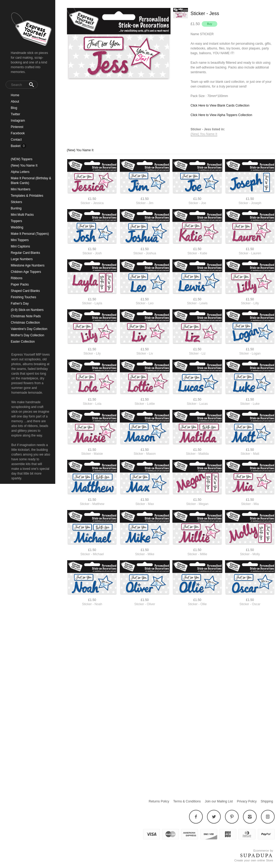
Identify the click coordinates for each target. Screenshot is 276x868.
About (15, 102)
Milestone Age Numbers (28, 265)
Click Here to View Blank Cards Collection (220, 105)
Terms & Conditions (187, 801)
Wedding (17, 227)
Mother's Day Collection (27, 335)
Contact (16, 140)
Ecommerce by (263, 851)
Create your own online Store (254, 860)
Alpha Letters (20, 172)
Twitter (15, 114)
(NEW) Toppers (22, 159)
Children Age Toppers (26, 272)
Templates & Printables (27, 196)
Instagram (18, 121)
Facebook (18, 133)
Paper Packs (20, 284)
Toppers (17, 221)
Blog (14, 108)
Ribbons (17, 278)
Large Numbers (22, 259)
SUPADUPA (257, 856)
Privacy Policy (247, 801)
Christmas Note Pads (26, 316)
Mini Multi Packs (22, 215)
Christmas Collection (25, 323)
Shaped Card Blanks (25, 291)
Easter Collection (23, 342)
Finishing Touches (24, 297)
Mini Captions (20, 246)
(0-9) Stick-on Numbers (27, 310)
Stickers (17, 202)
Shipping (267, 801)
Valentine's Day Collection (29, 329)
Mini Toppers (20, 240)
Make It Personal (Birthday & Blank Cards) (31, 181)
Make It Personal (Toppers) (30, 234)
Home (15, 95)
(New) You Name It (24, 166)
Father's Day (20, 304)
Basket (16, 146)
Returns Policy (159, 801)
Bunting (16, 208)
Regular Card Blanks (26, 253)
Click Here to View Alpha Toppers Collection (221, 115)
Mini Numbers (21, 189)
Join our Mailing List (219, 801)
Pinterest (17, 127)
